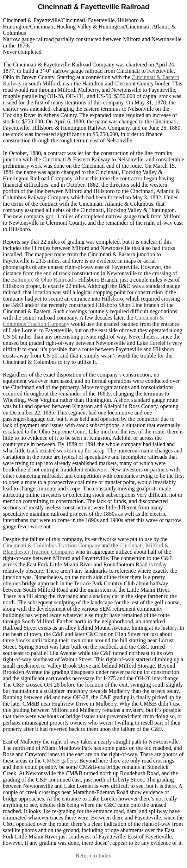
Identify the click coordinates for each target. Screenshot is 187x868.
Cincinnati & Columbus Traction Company (51, 545)
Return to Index (93, 856)
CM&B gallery (60, 761)
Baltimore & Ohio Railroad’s (44, 280)
